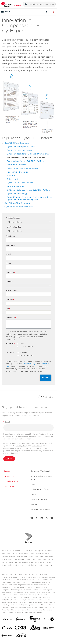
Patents (34, 494)
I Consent (23, 344)
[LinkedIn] (42, 518)
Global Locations (12, 481)
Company (11, 272)
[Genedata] (49, 620)
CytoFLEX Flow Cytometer (17, 143)
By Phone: (11, 352)
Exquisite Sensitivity (16, 186)
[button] (26, 4)
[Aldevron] (21, 620)
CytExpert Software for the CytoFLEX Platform (29, 190)
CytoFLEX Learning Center (19, 150)
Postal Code (12, 291)
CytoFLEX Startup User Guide (21, 147)
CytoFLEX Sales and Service (20, 183)
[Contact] (40, 12)
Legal (33, 484)
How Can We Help (14, 227)
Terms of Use (37, 446)
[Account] (47, 12)
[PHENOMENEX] (7, 636)
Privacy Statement (39, 499)
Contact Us (9, 476)
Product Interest (13, 218)
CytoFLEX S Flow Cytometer (18, 203)
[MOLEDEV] (49, 628)
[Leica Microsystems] (35, 628)
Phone (9, 263)
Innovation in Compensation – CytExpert (26, 157)
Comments (11, 318)
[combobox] (39, 4)
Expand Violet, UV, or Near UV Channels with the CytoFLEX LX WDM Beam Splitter (29, 198)
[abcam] (7, 620)
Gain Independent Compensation (22, 168)
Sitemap (34, 504)
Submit (45, 378)
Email (9, 254)
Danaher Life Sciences (40, 509)
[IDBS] (7, 628)
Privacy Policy (29, 364)
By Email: (11, 344)
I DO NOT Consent (26, 347)
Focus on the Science (17, 165)
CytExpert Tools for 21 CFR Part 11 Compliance (28, 154)
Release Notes (13, 179)
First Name (11, 236)
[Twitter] (47, 518)
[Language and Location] (54, 12)
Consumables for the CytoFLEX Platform (26, 161)
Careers (7, 471)
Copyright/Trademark (40, 471)
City (8, 309)
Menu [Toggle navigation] (6, 12)
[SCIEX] (21, 636)
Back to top (47, 397)
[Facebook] (32, 518)
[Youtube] (52, 518)
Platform (11, 175)
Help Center (9, 486)
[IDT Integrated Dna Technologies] (21, 628)
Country (10, 281)
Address (10, 300)
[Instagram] (37, 518)
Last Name (11, 245)
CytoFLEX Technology (17, 194)
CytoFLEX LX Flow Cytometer (18, 207)
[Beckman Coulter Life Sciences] (35, 620)
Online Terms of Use (39, 489)
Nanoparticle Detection (18, 172)
